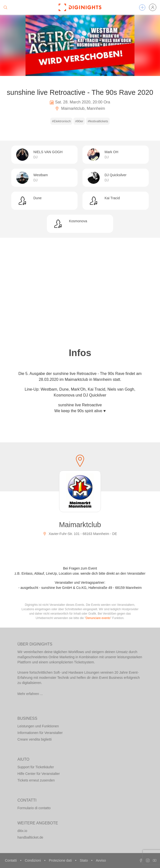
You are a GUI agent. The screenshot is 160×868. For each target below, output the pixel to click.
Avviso (101, 860)
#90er (79, 121)
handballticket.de (30, 837)
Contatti (11, 860)
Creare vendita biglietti (34, 739)
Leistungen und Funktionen (38, 726)
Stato (84, 860)
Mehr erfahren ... (30, 694)
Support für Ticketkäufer (36, 767)
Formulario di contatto (34, 808)
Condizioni (33, 860)
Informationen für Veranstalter (40, 733)
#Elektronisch (61, 121)
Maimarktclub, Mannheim (80, 108)
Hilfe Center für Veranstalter (39, 774)
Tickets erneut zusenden (36, 780)
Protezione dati (61, 860)
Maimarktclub (80, 525)
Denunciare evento (98, 618)
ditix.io (22, 831)
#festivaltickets (98, 121)
